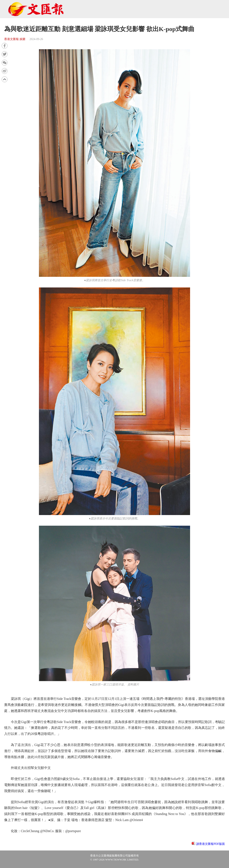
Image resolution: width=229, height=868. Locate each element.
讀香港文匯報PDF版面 (210, 844)
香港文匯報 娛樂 (15, 39)
